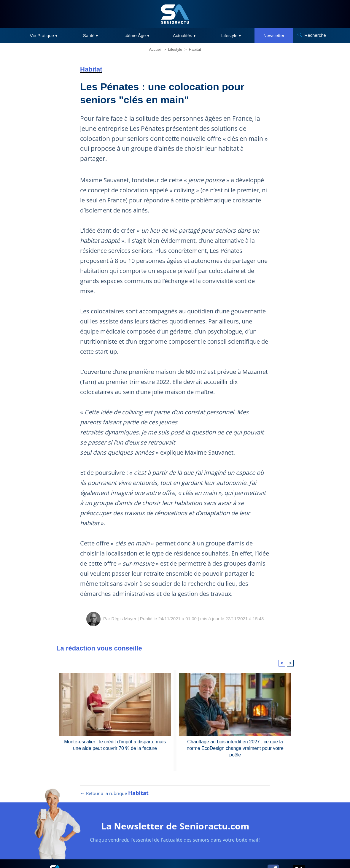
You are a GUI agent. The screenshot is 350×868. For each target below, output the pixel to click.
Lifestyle (175, 49)
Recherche (315, 35)
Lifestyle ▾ (231, 35)
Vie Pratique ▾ (44, 35)
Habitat (195, 49)
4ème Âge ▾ (137, 35)
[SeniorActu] (175, 14)
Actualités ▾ (184, 35)
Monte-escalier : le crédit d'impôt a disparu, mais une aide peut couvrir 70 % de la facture (115, 745)
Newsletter (274, 35)
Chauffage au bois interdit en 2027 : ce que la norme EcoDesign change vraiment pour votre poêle (235, 748)
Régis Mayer (124, 619)
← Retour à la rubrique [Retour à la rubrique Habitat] (114, 793)
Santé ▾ (91, 35)
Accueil (155, 49)
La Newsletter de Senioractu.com (175, 826)
